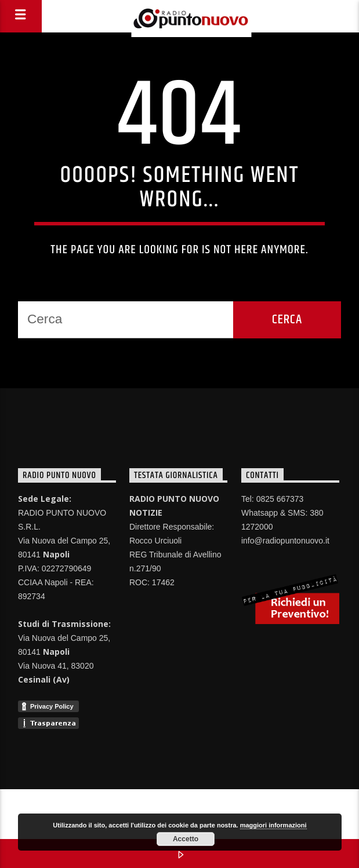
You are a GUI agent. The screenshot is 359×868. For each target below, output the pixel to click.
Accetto (186, 839)
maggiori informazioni (273, 825)
